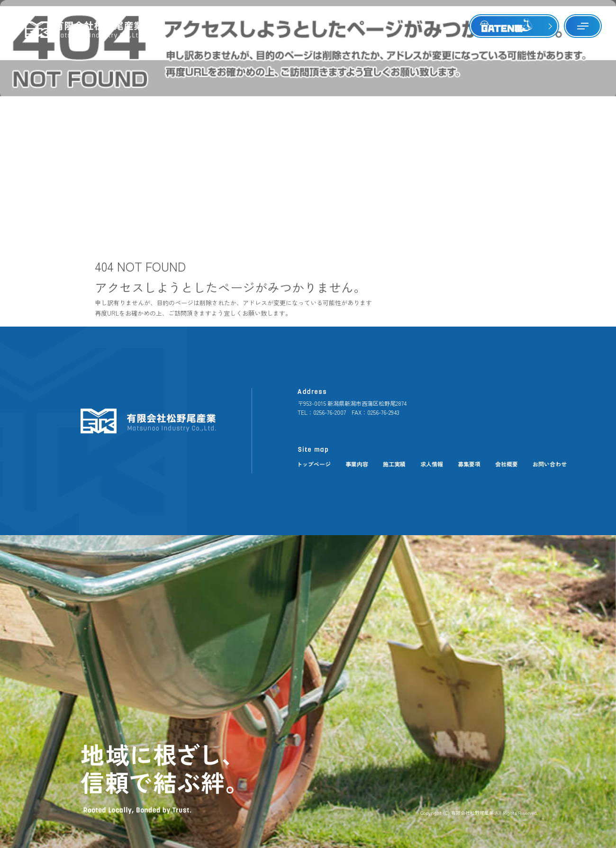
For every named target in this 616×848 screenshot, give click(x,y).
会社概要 (507, 464)
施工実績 (394, 464)
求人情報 (432, 464)
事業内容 (357, 464)
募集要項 (469, 464)
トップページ (314, 464)
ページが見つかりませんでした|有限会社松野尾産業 (547, 47)
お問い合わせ (550, 464)
